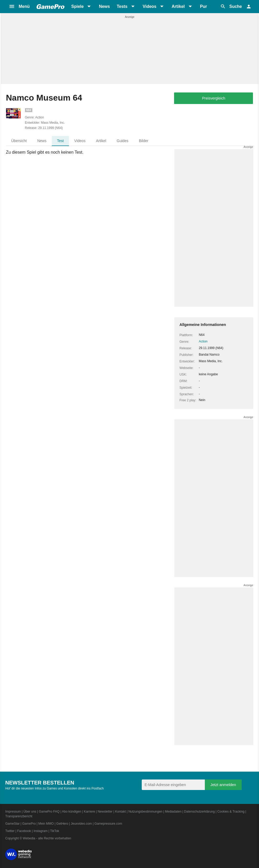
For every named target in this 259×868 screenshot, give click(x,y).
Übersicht (19, 141)
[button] (19, 7)
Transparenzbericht (19, 816)
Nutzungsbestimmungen (145, 812)
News (104, 6)
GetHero (62, 824)
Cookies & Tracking (231, 812)
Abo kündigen (71, 812)
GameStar (12, 824)
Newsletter (105, 812)
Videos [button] (150, 6)
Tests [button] (122, 6)
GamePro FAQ (49, 812)
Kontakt (121, 812)
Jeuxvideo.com (81, 824)
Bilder (144, 141)
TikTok (55, 831)
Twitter (10, 831)
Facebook (24, 831)
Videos (80, 141)
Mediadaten (173, 812)
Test (60, 141)
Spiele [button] (77, 6)
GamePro (29, 824)
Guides (123, 141)
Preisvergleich (214, 98)
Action (203, 341)
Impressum (13, 812)
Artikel (101, 141)
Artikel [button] (178, 6)
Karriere (90, 812)
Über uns (30, 812)
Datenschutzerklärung (199, 812)
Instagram (41, 831)
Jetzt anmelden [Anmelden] (223, 785)
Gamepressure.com (108, 824)
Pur (204, 6)
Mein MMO (46, 824)
